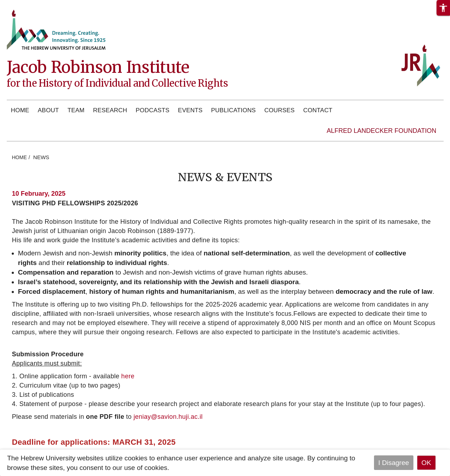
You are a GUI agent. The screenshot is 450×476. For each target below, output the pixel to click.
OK (426, 463)
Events (190, 110)
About (48, 110)
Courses (279, 110)
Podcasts (153, 110)
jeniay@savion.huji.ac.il (168, 417)
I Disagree (394, 463)
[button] (443, 8)
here (128, 376)
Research (110, 110)
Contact (318, 110)
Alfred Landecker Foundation (382, 131)
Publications (233, 110)
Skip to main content (31, 5)
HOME (20, 157)
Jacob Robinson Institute (98, 67)
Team (76, 110)
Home (20, 110)
